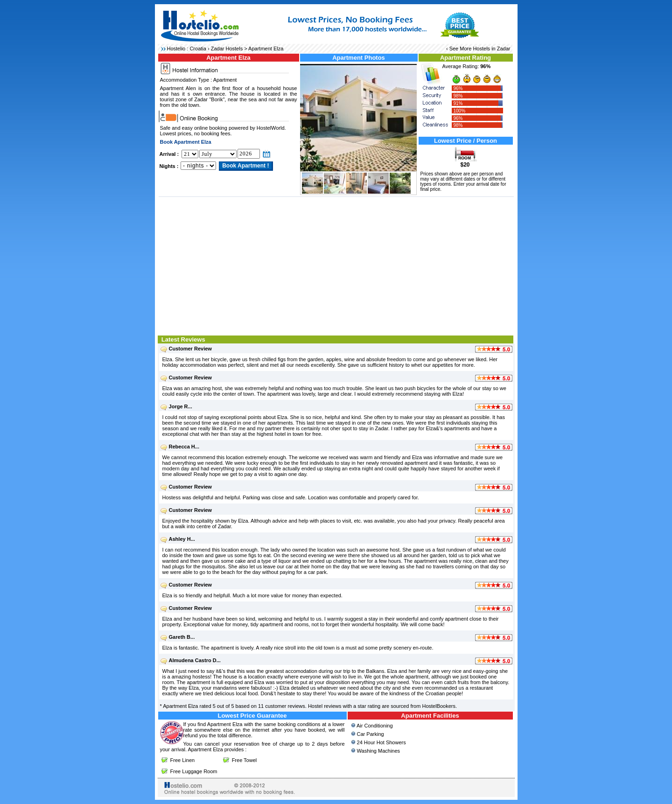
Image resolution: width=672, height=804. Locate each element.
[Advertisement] (336, 265)
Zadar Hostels (227, 49)
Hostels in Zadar (491, 49)
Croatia (198, 49)
